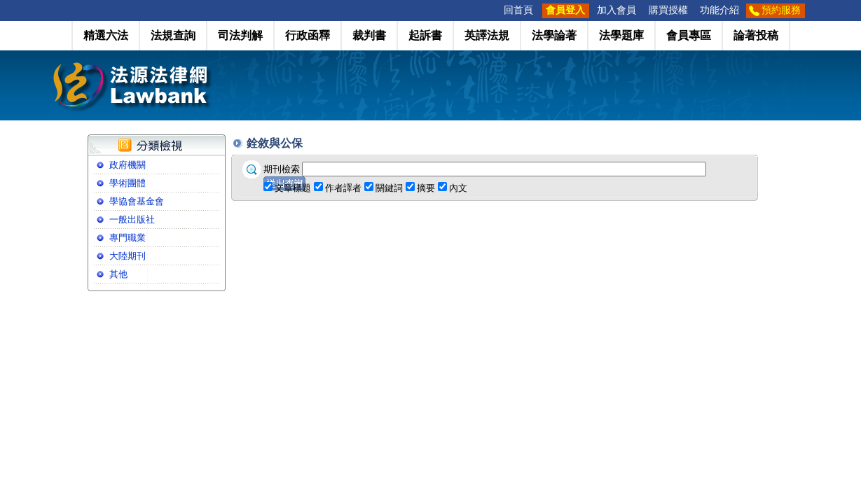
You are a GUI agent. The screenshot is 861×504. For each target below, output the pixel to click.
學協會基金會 (137, 201)
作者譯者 (343, 188)
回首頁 (518, 10)
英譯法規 (487, 35)
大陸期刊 (128, 256)
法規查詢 (173, 35)
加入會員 (617, 10)
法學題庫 (621, 35)
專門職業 (128, 238)
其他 (118, 274)
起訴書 (425, 35)
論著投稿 (756, 35)
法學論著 (554, 35)
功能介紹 (719, 10)
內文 (458, 188)
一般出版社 (132, 219)
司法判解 (240, 35)
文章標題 (293, 188)
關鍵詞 (389, 188)
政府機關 (128, 165)
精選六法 (106, 35)
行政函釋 (308, 35)
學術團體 (128, 183)
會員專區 (689, 35)
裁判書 (369, 35)
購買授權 (668, 10)
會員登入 (565, 10)
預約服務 (781, 10)
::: (493, 10)
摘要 (426, 188)
